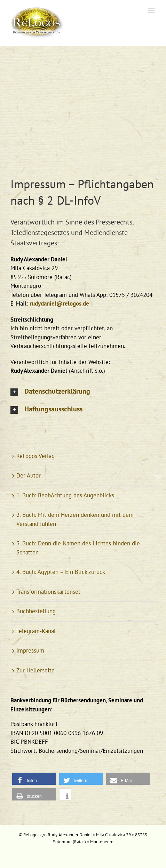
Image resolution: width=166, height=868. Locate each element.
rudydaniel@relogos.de (59, 303)
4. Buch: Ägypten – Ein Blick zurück (61, 572)
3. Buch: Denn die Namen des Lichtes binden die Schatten (78, 548)
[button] (83, 391)
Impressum (30, 650)
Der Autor (29, 475)
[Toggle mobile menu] (152, 11)
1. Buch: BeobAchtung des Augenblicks (65, 495)
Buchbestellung (36, 611)
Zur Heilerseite (35, 670)
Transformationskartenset (48, 592)
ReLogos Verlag (35, 456)
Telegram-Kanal (36, 631)
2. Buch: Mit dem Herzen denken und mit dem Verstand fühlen (75, 519)
